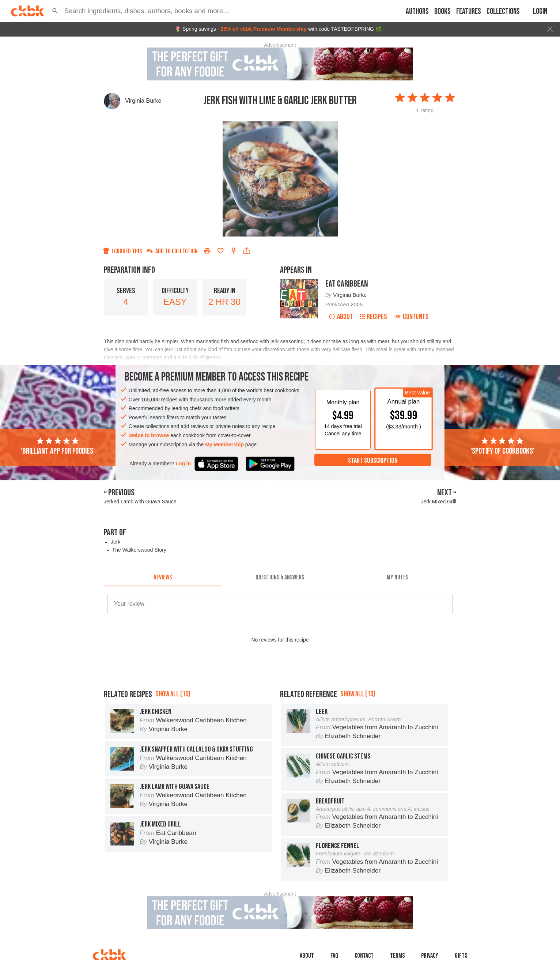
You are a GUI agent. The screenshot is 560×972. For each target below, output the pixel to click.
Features (469, 12)
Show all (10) (173, 727)
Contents (411, 317)
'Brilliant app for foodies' (58, 446)
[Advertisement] (280, 689)
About (341, 317)
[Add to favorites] (220, 251)
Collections (503, 12)
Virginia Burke (143, 101)
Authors (417, 12)
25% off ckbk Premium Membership (264, 29)
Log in (183, 464)
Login (540, 12)
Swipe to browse (149, 435)
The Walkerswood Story (139, 550)
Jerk (116, 542)
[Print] (207, 251)
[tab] (162, 578)
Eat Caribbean (347, 284)
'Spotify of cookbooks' (502, 446)
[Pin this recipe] (234, 251)
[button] (55, 11)
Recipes (373, 317)
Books (442, 12)
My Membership (224, 445)
